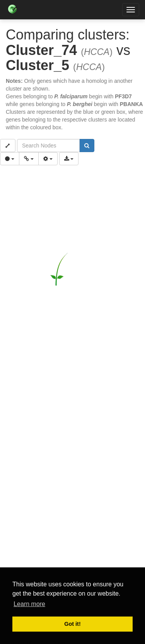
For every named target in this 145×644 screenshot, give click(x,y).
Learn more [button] (29, 604)
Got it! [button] (72, 624)
